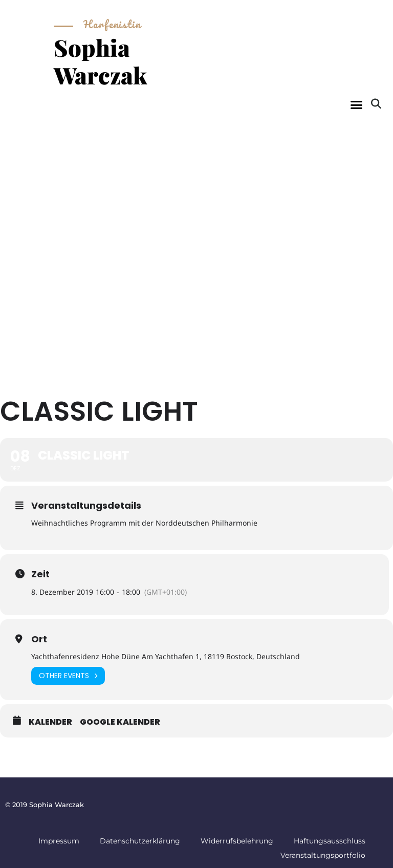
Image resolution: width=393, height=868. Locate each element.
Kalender (50, 722)
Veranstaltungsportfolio (323, 855)
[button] (356, 105)
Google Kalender (120, 722)
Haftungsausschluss (330, 841)
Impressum (59, 841)
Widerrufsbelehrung (237, 841)
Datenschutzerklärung (140, 841)
